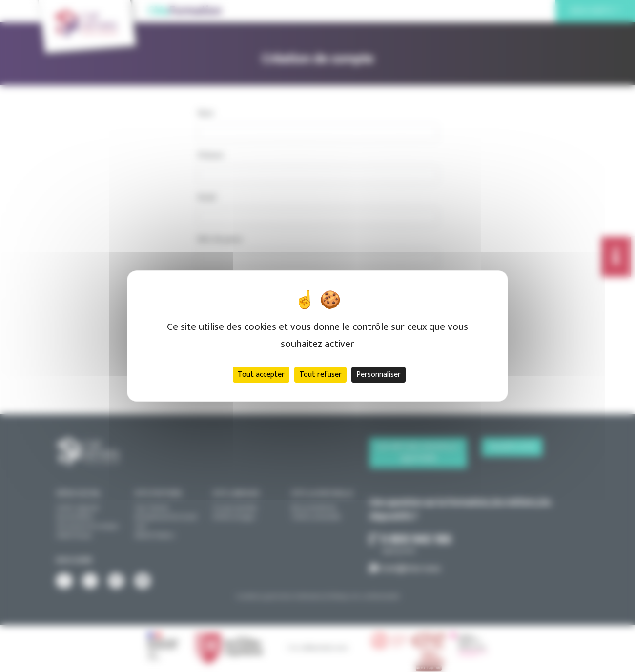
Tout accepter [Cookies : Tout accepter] (261, 375)
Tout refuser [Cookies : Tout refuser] (320, 375)
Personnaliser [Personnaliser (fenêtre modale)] (379, 375)
